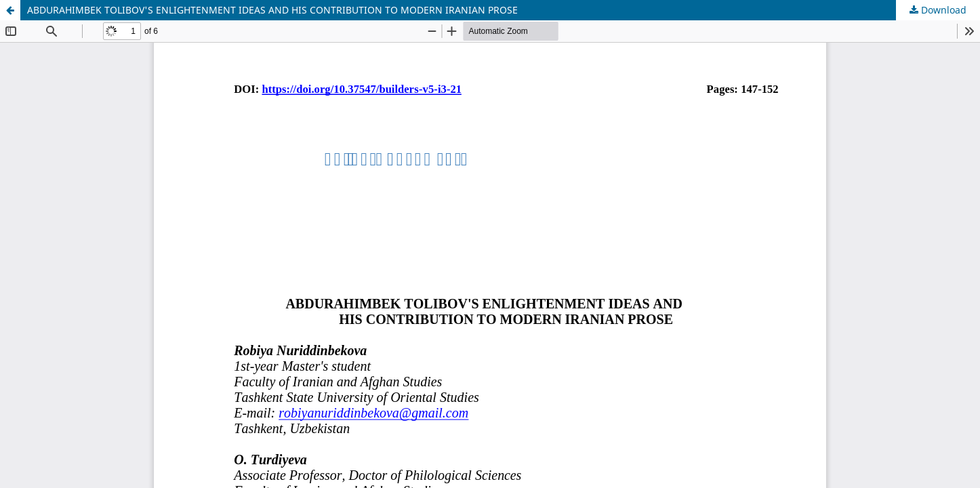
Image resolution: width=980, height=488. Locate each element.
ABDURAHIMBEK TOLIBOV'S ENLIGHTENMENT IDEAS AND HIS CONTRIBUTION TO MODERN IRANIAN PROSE (272, 10)
